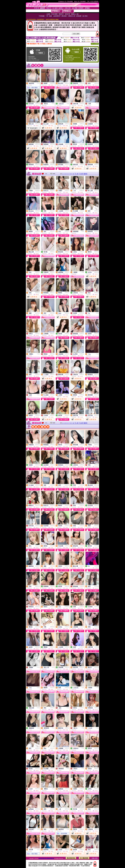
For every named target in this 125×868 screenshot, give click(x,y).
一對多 (38, 83)
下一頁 (77, 174)
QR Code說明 (95, 44)
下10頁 (81, 174)
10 (73, 174)
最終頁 (85, 174)
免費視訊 (52, 83)
